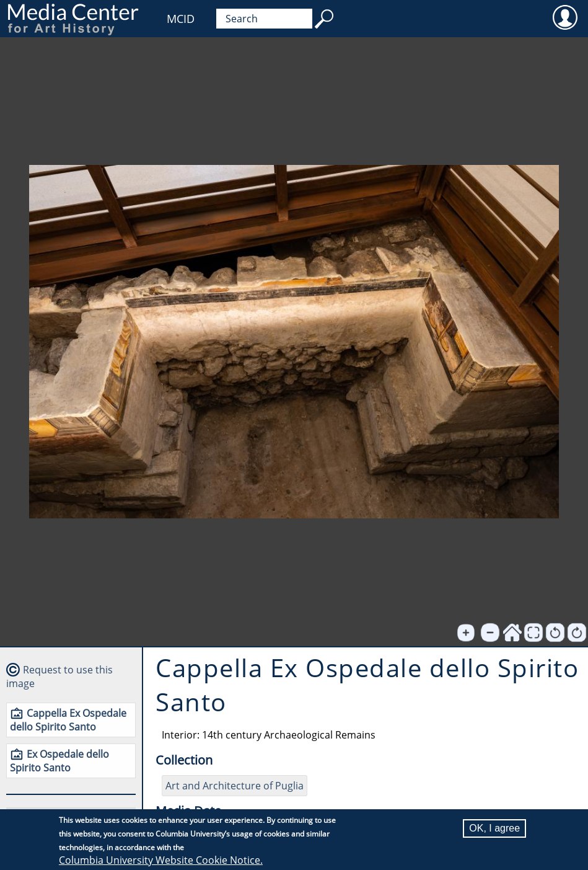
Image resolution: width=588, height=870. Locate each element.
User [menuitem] (565, 17)
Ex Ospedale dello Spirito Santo (59, 761)
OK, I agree (494, 829)
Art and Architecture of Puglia (235, 786)
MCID (181, 19)
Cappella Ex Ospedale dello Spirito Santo (68, 720)
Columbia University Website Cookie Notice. (161, 861)
